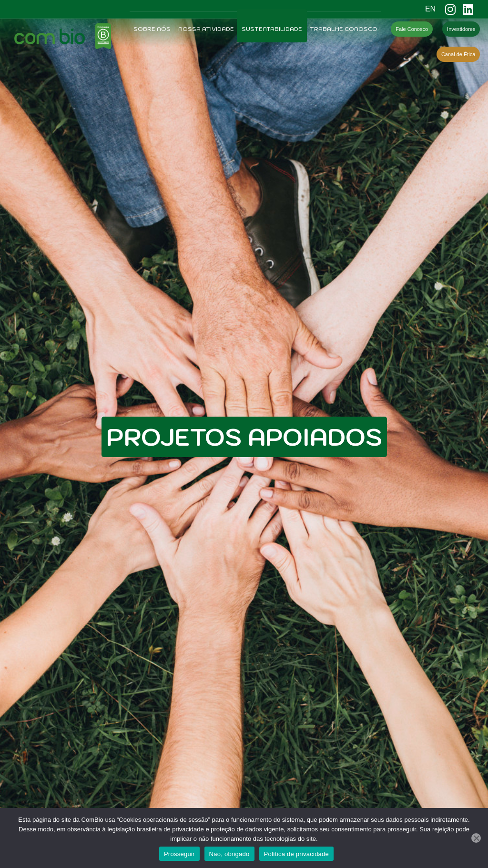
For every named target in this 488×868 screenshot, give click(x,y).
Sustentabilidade (272, 29)
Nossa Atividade (206, 29)
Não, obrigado (229, 854)
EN (430, 9)
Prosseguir (179, 854)
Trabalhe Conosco (344, 29)
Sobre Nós (152, 29)
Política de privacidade (297, 854)
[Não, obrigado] (476, 838)
